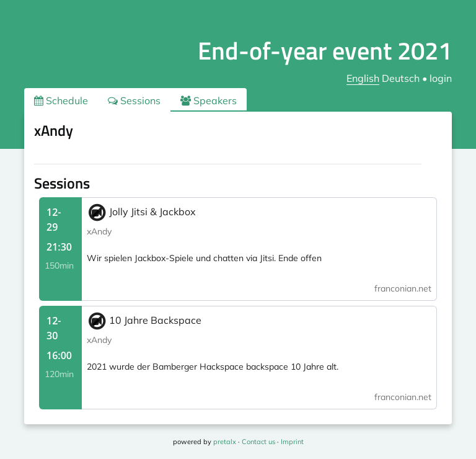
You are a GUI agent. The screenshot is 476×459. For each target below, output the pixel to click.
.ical (420, 133)
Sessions (134, 100)
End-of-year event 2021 (325, 51)
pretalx (225, 442)
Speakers (209, 100)
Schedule (61, 100)
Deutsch (401, 78)
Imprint (292, 442)
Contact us (258, 442)
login (441, 78)
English (363, 78)
